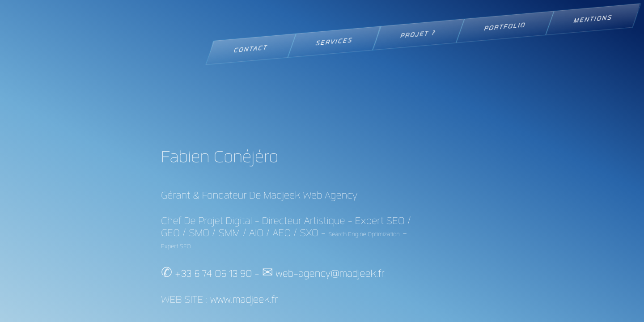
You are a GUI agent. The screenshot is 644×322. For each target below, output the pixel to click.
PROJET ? (418, 34)
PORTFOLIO (505, 27)
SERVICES (334, 42)
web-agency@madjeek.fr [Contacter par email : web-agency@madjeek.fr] (330, 274)
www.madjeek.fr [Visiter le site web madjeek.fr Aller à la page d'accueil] (244, 300)
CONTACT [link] (251, 49)
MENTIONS (593, 19)
